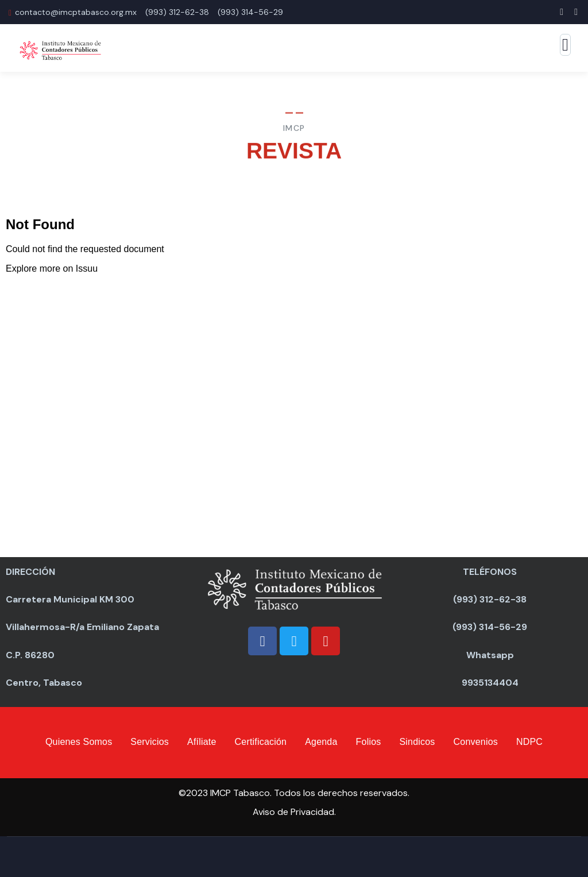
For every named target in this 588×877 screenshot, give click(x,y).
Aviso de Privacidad (293, 812)
